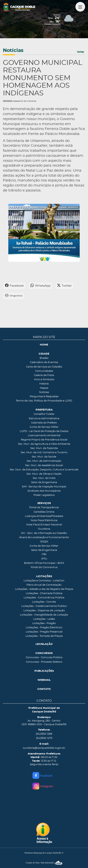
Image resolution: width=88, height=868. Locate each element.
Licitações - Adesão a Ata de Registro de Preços (44, 589)
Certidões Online (44, 512)
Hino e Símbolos (44, 380)
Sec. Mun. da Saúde (44, 457)
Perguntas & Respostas (44, 397)
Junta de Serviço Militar (44, 427)
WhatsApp (40, 286)
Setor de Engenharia (44, 482)
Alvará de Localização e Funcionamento (44, 537)
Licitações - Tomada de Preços (44, 636)
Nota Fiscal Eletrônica (44, 520)
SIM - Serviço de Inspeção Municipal (44, 487)
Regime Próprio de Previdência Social (44, 440)
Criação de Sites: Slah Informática (44, 863)
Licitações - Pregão (44, 623)
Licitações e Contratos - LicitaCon (44, 581)
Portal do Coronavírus (44, 567)
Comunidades (44, 371)
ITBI (44, 554)
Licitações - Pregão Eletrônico (44, 628)
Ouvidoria (44, 529)
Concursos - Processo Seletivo (44, 662)
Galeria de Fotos (44, 375)
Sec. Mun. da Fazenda (44, 448)
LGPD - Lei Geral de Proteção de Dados (44, 431)
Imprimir (14, 296)
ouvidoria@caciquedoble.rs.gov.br (44, 748)
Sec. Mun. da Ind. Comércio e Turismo (44, 453)
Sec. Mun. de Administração (44, 461)
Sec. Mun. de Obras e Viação (44, 474)
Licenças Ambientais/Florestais (44, 516)
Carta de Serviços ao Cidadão (44, 367)
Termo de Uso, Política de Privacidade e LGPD (44, 401)
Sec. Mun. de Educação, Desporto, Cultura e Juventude (44, 470)
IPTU (44, 559)
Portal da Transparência (44, 508)
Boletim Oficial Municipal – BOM (44, 563)
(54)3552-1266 (44, 734)
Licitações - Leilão (44, 619)
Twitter (64, 286)
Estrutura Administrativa (44, 419)
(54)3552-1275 (44, 738)
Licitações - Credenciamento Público (44, 606)
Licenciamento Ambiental (44, 436)
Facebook (14, 286)
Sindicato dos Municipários (44, 491)
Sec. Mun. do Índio (44, 478)
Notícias (44, 392)
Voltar (81, 52)
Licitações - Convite (44, 602)
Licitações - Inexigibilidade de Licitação (44, 615)
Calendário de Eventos (44, 362)
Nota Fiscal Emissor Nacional (44, 525)
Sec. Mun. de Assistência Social (44, 465)
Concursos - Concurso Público (44, 658)
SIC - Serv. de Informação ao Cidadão (44, 533)
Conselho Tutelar (44, 414)
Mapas (44, 388)
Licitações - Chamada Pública (44, 593)
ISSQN (44, 542)
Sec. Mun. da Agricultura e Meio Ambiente (44, 444)
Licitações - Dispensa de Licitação (44, 611)
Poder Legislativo (44, 495)
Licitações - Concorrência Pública (44, 598)
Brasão (44, 358)
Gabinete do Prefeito (44, 423)
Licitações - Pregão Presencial (44, 632)
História (44, 384)
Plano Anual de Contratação (44, 585)
